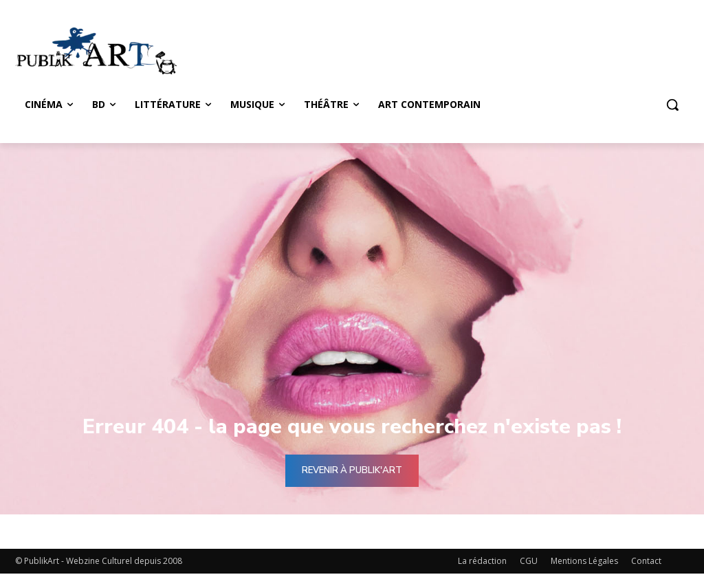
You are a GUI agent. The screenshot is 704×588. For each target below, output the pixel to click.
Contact (646, 561)
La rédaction (482, 561)
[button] (672, 105)
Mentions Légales (584, 561)
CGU (529, 561)
